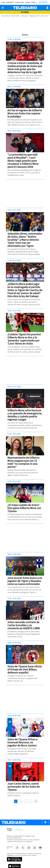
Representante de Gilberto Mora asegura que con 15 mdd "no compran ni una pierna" (23, 462)
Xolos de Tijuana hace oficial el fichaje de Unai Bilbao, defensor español (25, 670)
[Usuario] (47, 8)
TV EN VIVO (44, 2)
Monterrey (10, 2)
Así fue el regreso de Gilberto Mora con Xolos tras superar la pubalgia (25, 113)
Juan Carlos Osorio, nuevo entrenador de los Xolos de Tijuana (24, 787)
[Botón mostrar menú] (3, 8)
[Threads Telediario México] (34, 848)
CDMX (3, 2)
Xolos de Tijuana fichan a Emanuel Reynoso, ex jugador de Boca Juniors (22, 742)
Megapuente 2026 (34, 16)
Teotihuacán (24, 16)
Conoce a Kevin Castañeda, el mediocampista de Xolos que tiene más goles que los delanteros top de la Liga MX (25, 68)
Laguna (28, 2)
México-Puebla (15, 16)
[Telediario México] (25, 8)
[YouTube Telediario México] (40, 848)
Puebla (33, 2)
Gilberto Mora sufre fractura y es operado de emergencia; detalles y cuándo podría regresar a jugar (25, 415)
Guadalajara (19, 2)
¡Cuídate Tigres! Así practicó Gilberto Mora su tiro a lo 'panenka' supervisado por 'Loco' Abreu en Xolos (24, 339)
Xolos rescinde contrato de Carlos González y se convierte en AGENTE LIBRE (24, 625)
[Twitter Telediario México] (23, 848)
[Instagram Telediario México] (29, 848)
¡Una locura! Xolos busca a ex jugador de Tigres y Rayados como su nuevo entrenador (25, 581)
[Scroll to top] (45, 822)
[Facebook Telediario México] (17, 848)
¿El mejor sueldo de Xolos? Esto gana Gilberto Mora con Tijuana (24, 508)
